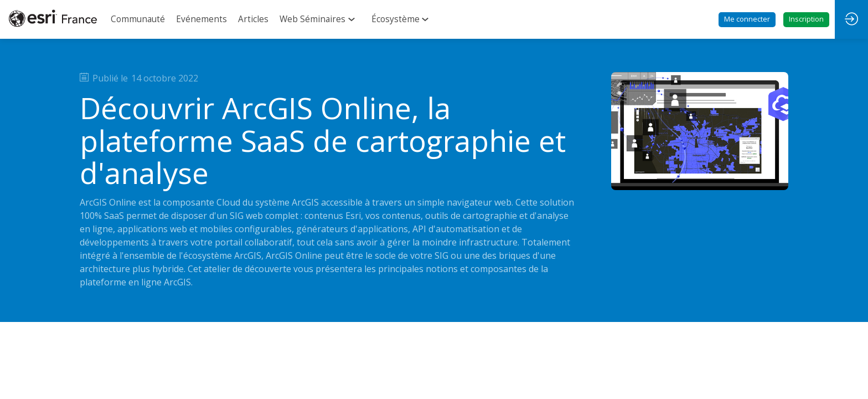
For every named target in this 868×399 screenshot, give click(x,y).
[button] (747, 20)
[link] (138, 19)
